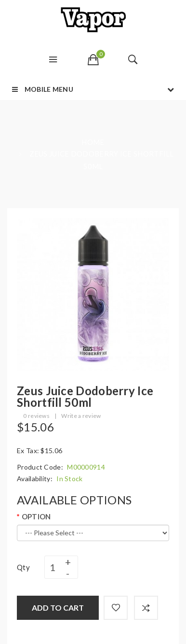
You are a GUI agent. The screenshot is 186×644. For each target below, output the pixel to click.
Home (93, 142)
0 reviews (36, 416)
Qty (23, 567)
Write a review (81, 416)
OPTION (36, 516)
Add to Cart (58, 608)
